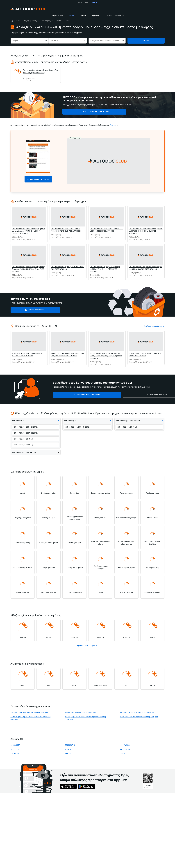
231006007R (15, 745)
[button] (97, 16)
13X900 (68, 754)
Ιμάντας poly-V (47, 21)
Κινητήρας (36, 21)
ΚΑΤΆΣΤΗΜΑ (83, 2)
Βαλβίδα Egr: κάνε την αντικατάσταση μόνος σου (137, 712)
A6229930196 (125, 749)
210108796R (15, 754)
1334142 (68, 749)
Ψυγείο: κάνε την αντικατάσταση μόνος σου (81, 712)
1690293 (123, 754)
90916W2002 (125, 745)
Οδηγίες (26, 21)
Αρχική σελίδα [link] (15, 21)
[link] (57, 16)
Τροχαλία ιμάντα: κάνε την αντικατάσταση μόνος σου (29, 712)
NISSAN (58, 21)
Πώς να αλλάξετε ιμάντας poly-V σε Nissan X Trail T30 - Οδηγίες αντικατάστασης (41, 71)
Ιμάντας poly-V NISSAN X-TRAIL (80, 112)
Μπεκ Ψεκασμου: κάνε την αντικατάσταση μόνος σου (139, 717)
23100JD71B (70, 745)
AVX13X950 (15, 749)
